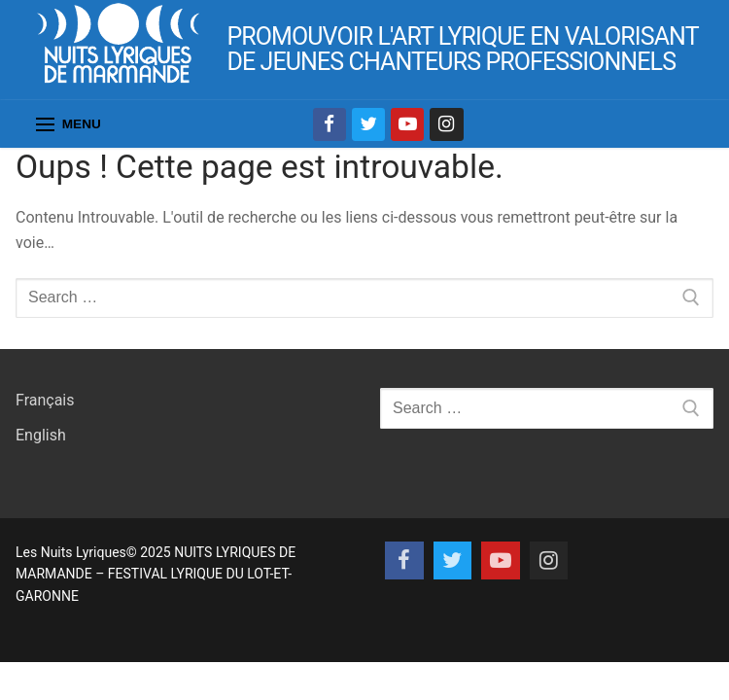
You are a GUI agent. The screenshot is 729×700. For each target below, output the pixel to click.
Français (45, 400)
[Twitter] (368, 124)
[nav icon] (69, 124)
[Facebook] (330, 124)
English (41, 435)
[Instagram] (446, 124)
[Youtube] (407, 124)
